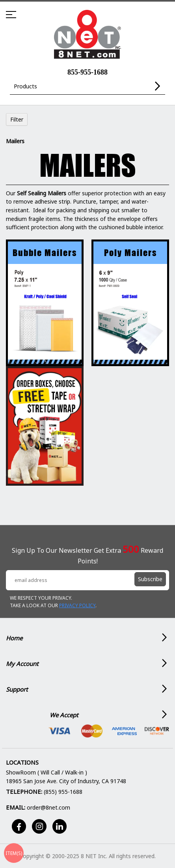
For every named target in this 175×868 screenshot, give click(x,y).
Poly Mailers (130, 253)
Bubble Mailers (45, 253)
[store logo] (87, 35)
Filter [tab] (17, 119)
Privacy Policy (77, 605)
